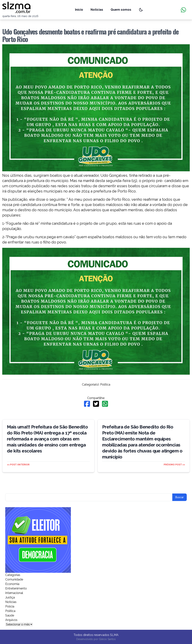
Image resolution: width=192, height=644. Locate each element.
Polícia (10, 606)
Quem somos (121, 10)
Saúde (10, 615)
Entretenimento (16, 588)
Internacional (14, 593)
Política (105, 385)
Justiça (10, 597)
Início (79, 10)
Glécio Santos (107, 639)
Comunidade (14, 579)
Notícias (97, 10)
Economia (12, 584)
